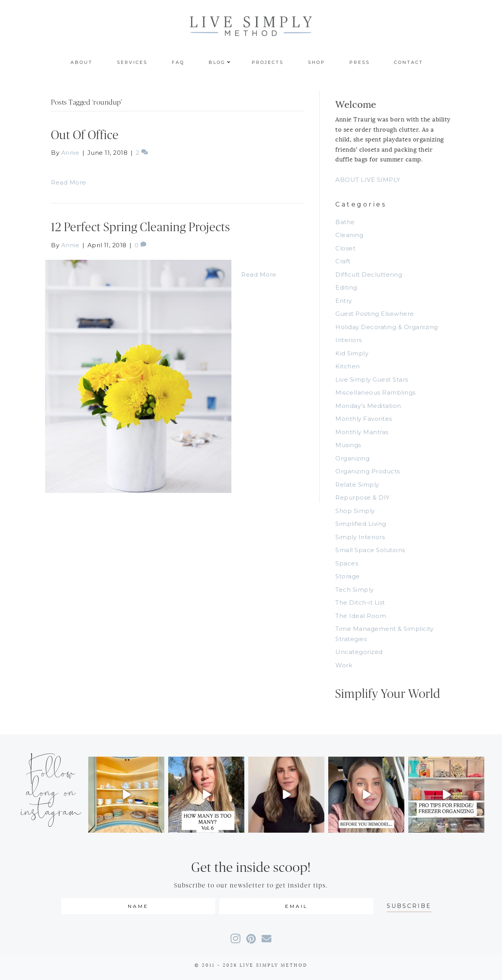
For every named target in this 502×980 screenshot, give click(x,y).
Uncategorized (359, 652)
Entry (344, 301)
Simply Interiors (360, 537)
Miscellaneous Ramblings (376, 392)
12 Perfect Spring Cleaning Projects (141, 227)
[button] (409, 906)
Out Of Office (85, 135)
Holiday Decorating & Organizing (387, 327)
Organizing (352, 458)
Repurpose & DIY (363, 497)
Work (344, 665)
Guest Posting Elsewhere (375, 314)
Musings (348, 445)
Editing (346, 287)
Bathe (345, 222)
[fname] (138, 906)
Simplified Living (361, 524)
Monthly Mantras (362, 432)
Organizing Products (368, 471)
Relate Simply (357, 485)
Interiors (349, 340)
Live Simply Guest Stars (372, 380)
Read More (69, 182)
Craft (343, 261)
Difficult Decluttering (369, 274)
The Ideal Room (361, 616)
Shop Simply (355, 511)
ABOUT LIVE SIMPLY (368, 180)
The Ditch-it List (360, 602)
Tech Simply (355, 590)
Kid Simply (352, 353)
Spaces (347, 563)
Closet (345, 248)
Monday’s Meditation (368, 406)
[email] (296, 906)
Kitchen (348, 366)
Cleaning (349, 235)
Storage (348, 576)
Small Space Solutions (370, 550)
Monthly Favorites (364, 419)
